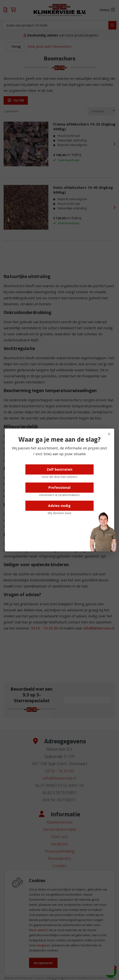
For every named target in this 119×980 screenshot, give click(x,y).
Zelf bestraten (59, 469)
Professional (59, 487)
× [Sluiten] (109, 434)
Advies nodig (59, 506)
